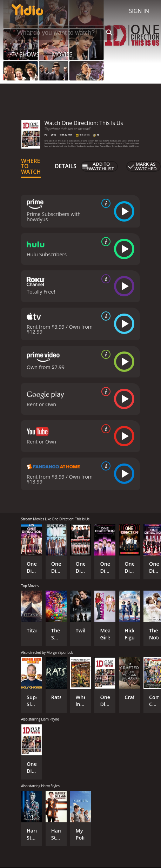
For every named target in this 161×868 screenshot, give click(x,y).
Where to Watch (31, 166)
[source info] (105, 203)
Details (66, 166)
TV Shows (25, 54)
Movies (62, 54)
